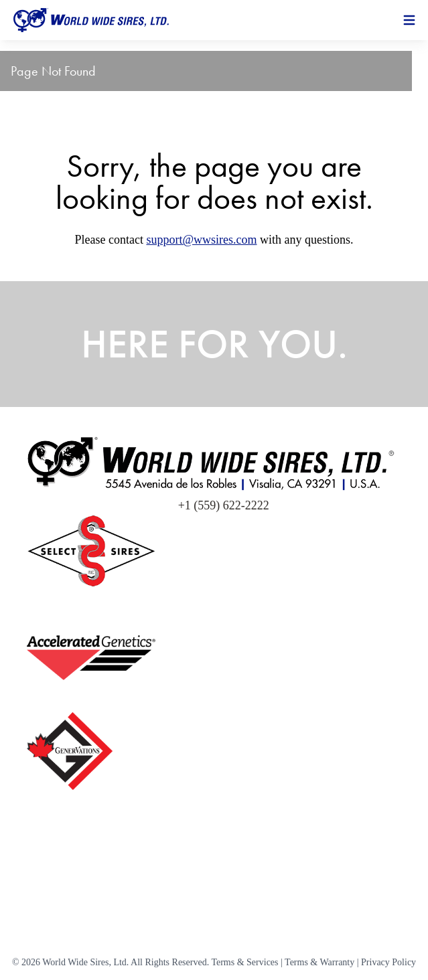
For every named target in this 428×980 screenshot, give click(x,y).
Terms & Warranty (319, 962)
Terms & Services (244, 962)
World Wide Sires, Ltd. (85, 962)
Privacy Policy (388, 962)
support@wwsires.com (201, 240)
